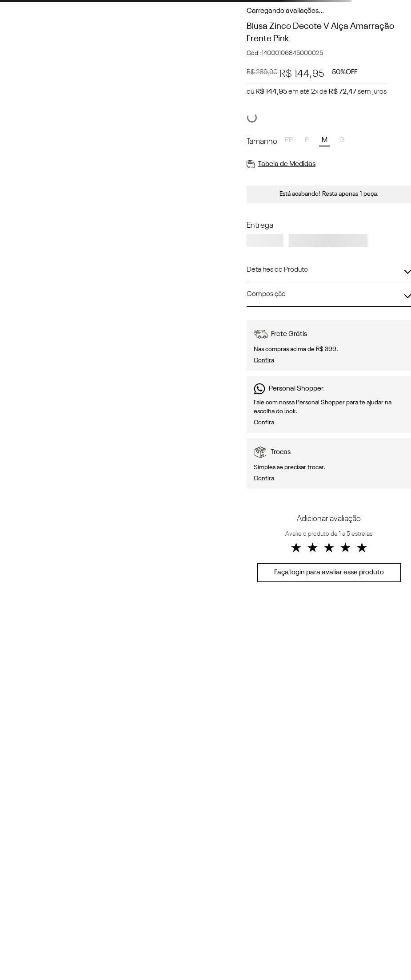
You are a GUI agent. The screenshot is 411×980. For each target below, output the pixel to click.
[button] (289, 141)
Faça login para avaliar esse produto (329, 573)
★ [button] (296, 549)
